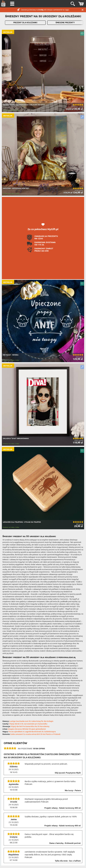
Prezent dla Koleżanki (25, 23)
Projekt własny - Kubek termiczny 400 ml (63, 808)
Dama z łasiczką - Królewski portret (65, 843)
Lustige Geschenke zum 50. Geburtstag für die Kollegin (31, 721)
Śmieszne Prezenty (65, 23)
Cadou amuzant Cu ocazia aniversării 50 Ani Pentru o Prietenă (35, 734)
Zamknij (83, 10)
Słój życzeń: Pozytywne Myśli (68, 773)
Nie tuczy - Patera (73, 791)
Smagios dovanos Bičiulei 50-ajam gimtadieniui (27, 729)
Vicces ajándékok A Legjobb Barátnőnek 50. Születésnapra (32, 732)
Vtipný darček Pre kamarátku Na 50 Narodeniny (30, 727)
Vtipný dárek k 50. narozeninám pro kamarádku (28, 724)
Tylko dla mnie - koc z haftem (68, 861)
